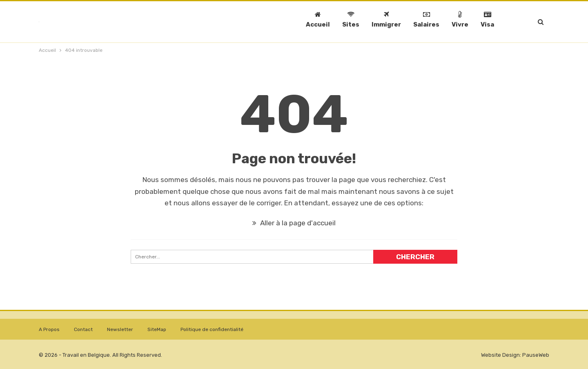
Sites (351, 20)
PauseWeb (536, 355)
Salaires (426, 20)
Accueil (318, 20)
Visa (487, 20)
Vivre (460, 20)
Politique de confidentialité (212, 329)
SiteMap (157, 329)
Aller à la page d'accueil (294, 223)
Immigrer (386, 20)
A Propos (49, 329)
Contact (83, 329)
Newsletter (120, 329)
